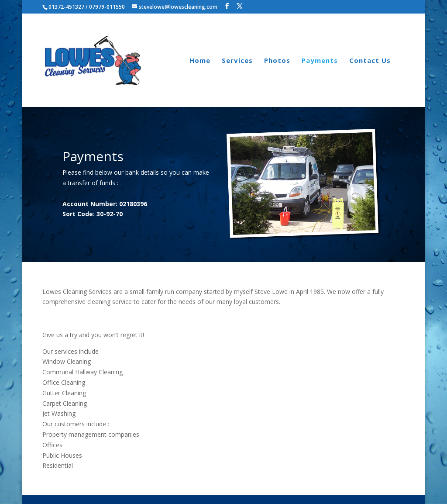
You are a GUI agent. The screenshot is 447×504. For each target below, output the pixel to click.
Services (237, 61)
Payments (320, 61)
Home (200, 61)
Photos (277, 61)
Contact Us (370, 61)
